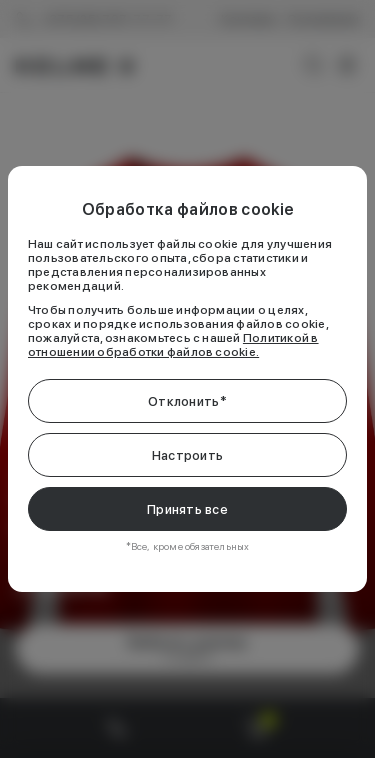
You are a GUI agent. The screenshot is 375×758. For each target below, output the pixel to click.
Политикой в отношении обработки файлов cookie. (173, 345)
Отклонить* (187, 401)
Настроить (187, 455)
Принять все (187, 509)
